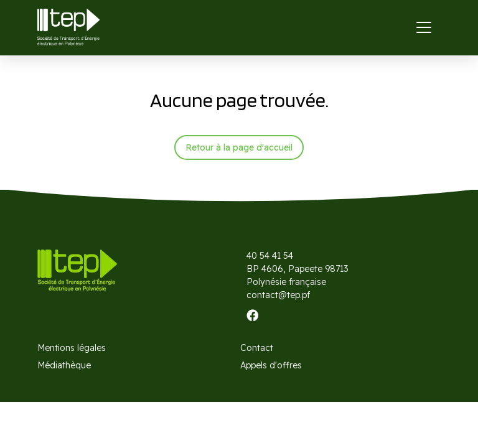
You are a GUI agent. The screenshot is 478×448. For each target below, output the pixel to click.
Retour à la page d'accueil (239, 147)
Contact (257, 348)
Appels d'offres (271, 365)
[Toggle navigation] (424, 27)
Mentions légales (72, 348)
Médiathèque (64, 365)
